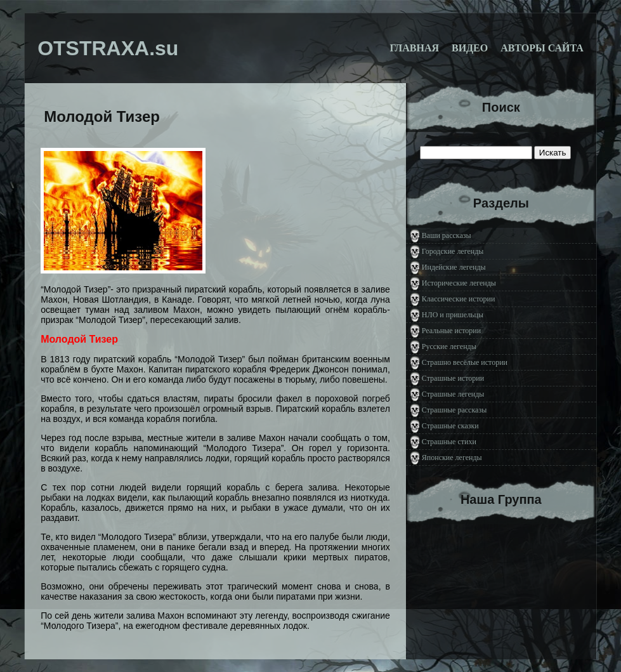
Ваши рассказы (447, 235)
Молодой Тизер (102, 116)
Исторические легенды (459, 283)
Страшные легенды (453, 394)
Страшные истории (453, 378)
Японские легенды (452, 458)
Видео (470, 48)
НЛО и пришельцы (453, 315)
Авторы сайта (542, 48)
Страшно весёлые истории (465, 362)
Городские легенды (453, 251)
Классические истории (459, 299)
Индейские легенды (454, 267)
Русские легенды (449, 346)
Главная (415, 48)
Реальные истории (451, 331)
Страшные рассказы (454, 410)
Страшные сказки (450, 426)
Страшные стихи (449, 442)
